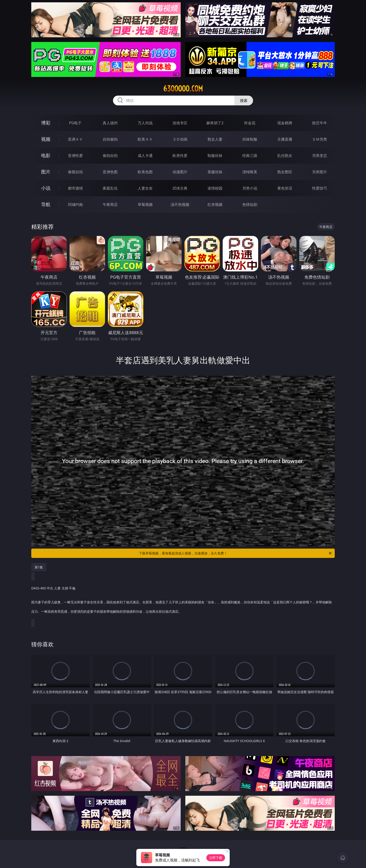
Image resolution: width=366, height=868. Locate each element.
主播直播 (285, 139)
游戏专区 (180, 123)
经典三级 (250, 156)
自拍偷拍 (110, 139)
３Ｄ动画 (180, 139)
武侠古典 (180, 188)
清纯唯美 (250, 172)
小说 (46, 188)
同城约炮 (75, 204)
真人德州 (110, 123)
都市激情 (75, 188)
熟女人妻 (215, 139)
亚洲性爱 (75, 156)
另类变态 (320, 156)
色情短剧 (250, 204)
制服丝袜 (215, 156)
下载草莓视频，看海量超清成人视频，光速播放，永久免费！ (236, 553)
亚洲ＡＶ (75, 139)
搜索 (244, 100)
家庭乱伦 (110, 188)
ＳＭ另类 (320, 139)
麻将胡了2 (215, 123)
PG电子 (75, 123)
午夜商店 (110, 204)
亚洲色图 (110, 172)
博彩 (46, 123)
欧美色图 (145, 172)
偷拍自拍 (110, 156)
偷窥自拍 (75, 172)
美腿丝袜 (215, 172)
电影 (46, 155)
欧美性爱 (180, 156)
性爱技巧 (320, 188)
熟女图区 (285, 172)
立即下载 (216, 858)
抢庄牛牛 (320, 123)
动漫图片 (180, 172)
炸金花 (250, 123)
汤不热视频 (180, 204)
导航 (46, 204)
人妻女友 (145, 188)
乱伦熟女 (285, 156)
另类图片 (320, 172)
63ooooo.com (183, 89)
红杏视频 (215, 204)
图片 (46, 172)
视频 (46, 139)
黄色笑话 (285, 188)
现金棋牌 (285, 123)
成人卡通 (145, 156)
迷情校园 (215, 188)
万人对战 (145, 123)
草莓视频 (145, 204)
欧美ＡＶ (145, 139)
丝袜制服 (250, 139)
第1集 (39, 567)
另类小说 (250, 188)
